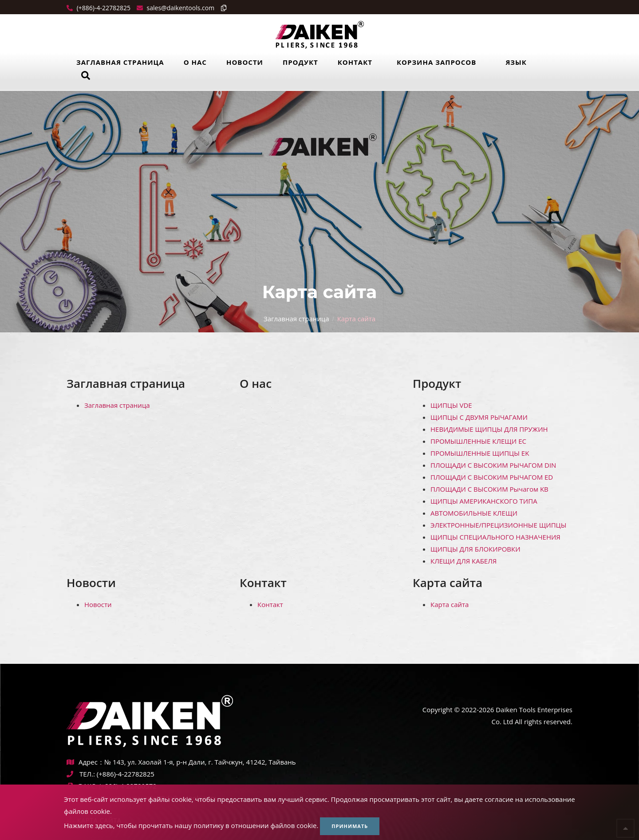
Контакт (355, 62)
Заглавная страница (120, 62)
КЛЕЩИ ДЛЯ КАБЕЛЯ (463, 561)
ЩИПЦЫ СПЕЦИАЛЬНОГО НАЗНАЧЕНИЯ (495, 537)
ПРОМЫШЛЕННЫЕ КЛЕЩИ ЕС (478, 441)
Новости (245, 62)
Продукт (300, 62)
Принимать (350, 826)
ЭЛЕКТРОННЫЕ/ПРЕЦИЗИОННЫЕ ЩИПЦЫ (498, 525)
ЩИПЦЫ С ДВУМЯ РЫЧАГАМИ (479, 417)
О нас (195, 62)
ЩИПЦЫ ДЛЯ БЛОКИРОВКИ (475, 549)
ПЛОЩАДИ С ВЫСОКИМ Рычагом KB (489, 489)
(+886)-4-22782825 (103, 8)
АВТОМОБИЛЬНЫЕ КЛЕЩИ (474, 513)
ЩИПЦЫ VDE (451, 405)
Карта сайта (448, 583)
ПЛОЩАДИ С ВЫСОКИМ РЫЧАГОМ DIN (493, 465)
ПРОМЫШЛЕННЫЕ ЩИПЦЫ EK (480, 453)
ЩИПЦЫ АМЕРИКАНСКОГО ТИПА (484, 501)
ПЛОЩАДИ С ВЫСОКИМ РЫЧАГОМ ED (492, 477)
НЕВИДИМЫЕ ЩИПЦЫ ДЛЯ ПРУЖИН (489, 429)
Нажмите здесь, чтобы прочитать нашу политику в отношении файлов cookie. (191, 825)
